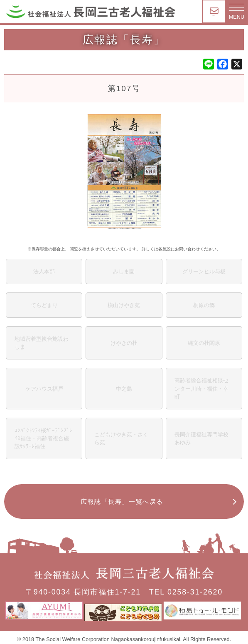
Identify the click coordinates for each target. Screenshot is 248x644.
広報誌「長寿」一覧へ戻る (122, 502)
